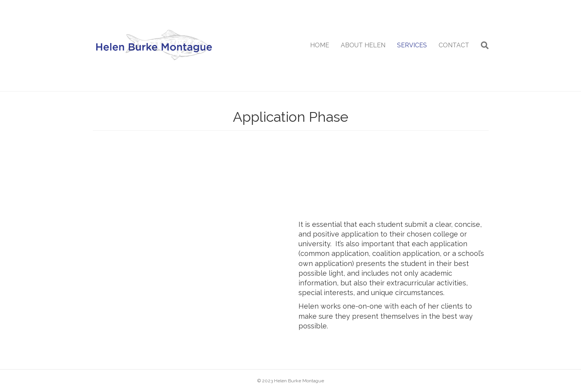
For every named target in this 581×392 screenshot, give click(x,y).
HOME (320, 45)
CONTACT (454, 45)
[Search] (482, 45)
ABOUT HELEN (363, 45)
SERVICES (412, 45)
